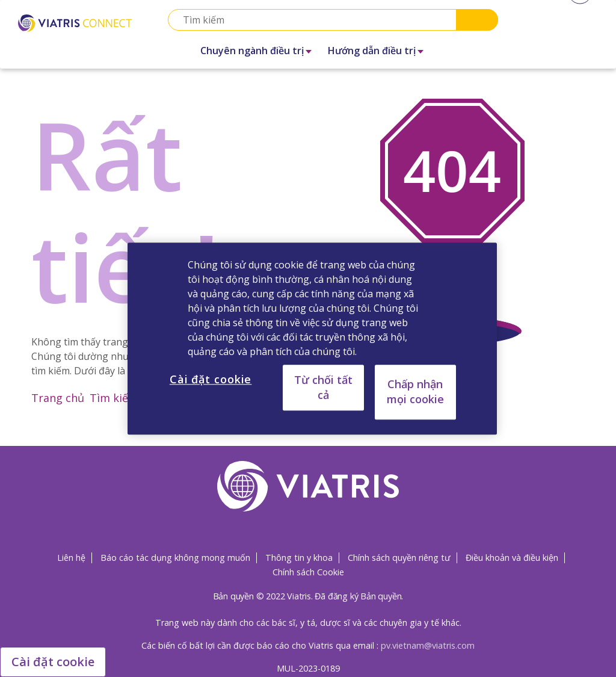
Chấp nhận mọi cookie (415, 391)
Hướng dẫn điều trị (372, 51)
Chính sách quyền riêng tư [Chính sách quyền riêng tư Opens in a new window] (399, 558)
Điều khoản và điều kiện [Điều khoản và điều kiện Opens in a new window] (512, 558)
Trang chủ (58, 398)
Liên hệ (71, 558)
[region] (312, 338)
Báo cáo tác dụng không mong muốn (175, 558)
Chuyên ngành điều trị (252, 51)
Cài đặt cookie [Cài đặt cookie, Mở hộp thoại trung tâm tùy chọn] (211, 379)
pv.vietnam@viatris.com (428, 645)
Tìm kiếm (114, 398)
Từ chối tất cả (323, 387)
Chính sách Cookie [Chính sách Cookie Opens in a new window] (308, 572)
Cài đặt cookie (53, 662)
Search (477, 20)
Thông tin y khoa (299, 558)
